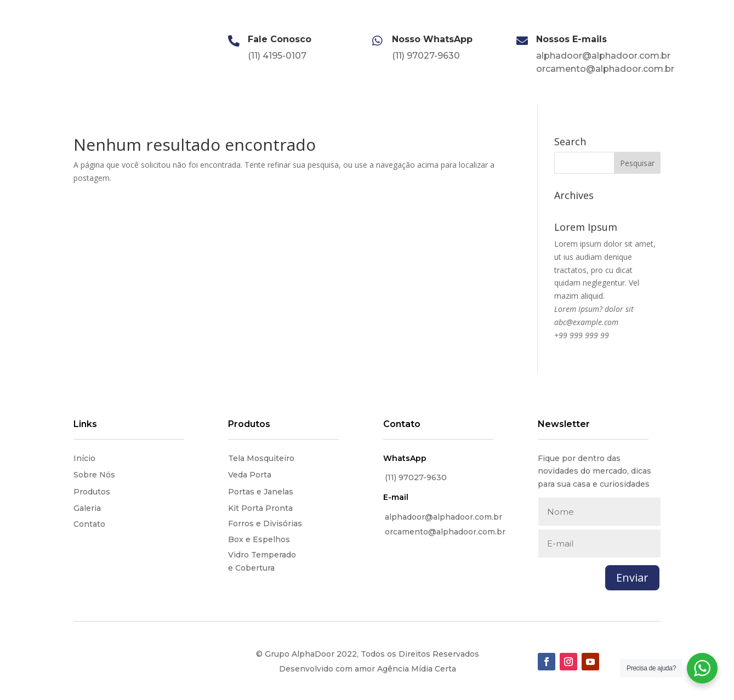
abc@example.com (586, 322)
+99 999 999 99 (582, 335)
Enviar (632, 577)
